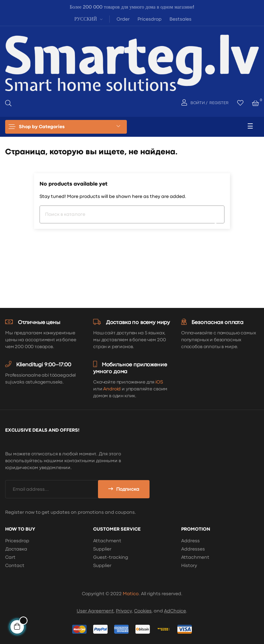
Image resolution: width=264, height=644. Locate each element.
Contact (15, 566)
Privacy (124, 611)
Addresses (193, 549)
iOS (159, 382)
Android (112, 389)
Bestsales (180, 19)
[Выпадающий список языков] (87, 19)
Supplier (102, 549)
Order (123, 19)
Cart (10, 557)
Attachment (107, 541)
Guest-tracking (111, 557)
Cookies (143, 611)
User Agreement (95, 611)
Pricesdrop (150, 19)
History (189, 566)
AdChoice (175, 611)
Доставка (16, 549)
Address (190, 541)
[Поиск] (132, 214)
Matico (131, 594)
